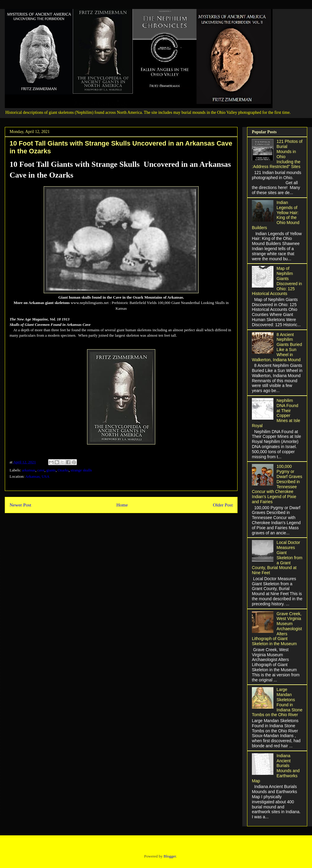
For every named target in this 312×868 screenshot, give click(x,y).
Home (122, 505)
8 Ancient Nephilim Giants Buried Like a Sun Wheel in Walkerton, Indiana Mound (277, 347)
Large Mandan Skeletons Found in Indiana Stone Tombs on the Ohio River (277, 702)
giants (51, 470)
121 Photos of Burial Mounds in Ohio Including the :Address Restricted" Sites (277, 154)
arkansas (29, 470)
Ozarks (63, 470)
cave (41, 470)
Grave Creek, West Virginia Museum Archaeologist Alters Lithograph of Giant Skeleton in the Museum (277, 629)
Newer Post (20, 505)
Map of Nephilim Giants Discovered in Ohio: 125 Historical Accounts (277, 281)
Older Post (223, 505)
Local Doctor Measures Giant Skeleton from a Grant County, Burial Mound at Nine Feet (277, 558)
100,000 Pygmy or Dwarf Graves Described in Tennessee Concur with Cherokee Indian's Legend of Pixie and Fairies (277, 484)
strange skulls (81, 470)
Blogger (170, 856)
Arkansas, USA (37, 476)
